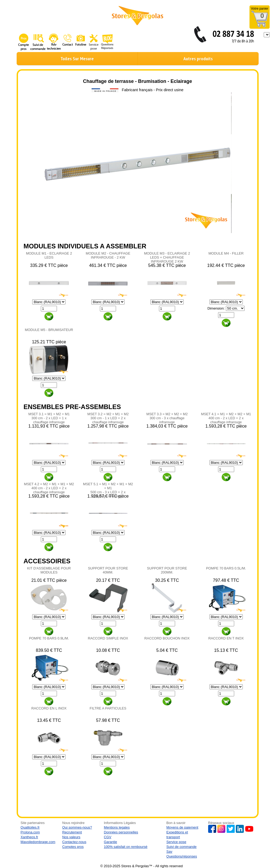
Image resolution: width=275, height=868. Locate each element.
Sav (169, 852)
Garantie (111, 842)
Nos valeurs (71, 837)
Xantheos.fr (29, 837)
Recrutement (72, 832)
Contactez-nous (74, 842)
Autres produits (198, 59)
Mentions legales (117, 827)
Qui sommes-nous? (77, 827)
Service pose (176, 842)
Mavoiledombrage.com (38, 842)
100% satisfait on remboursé (126, 847)
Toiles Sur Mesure (77, 59)
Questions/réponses (182, 856)
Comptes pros (73, 847)
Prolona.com (30, 832)
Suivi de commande (182, 847)
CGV (108, 837)
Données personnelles (121, 832)
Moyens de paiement (182, 827)
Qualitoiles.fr (30, 827)
